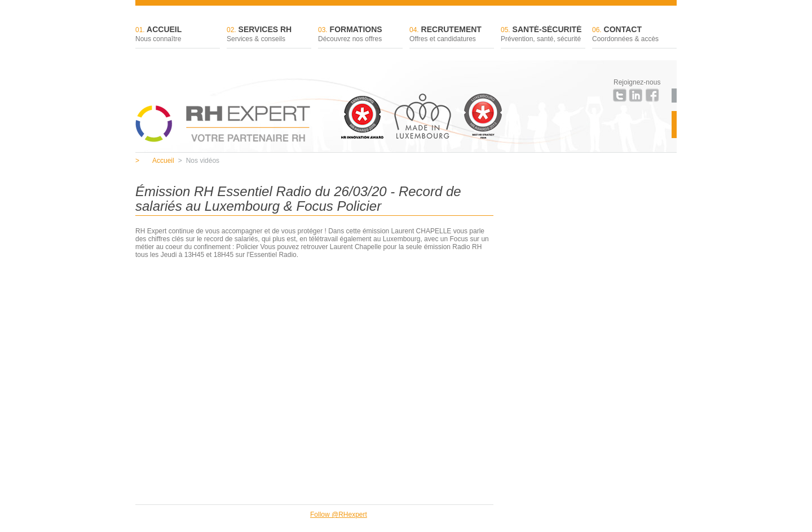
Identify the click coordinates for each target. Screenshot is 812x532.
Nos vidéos (199, 161)
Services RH (269, 35)
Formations (360, 35)
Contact (634, 35)
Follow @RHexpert (339, 515)
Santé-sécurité (543, 35)
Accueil (178, 35)
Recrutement (452, 35)
